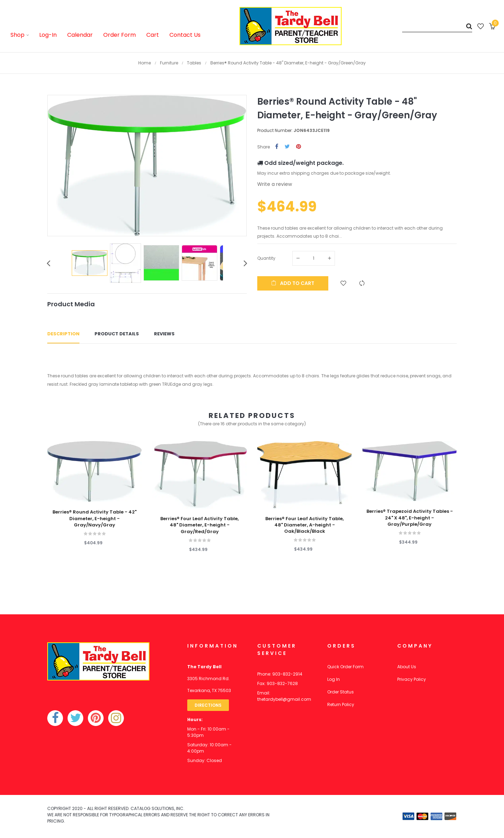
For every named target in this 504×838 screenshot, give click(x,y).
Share (277, 147)
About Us (407, 667)
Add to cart (293, 283)
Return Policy (341, 704)
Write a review (275, 184)
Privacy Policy (412, 679)
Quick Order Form (345, 667)
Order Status (341, 692)
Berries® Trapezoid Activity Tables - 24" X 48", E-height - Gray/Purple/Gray (410, 518)
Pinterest (299, 147)
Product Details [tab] (117, 334)
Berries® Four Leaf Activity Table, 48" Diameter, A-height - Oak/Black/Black (304, 525)
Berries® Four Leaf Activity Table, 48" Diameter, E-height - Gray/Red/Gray (199, 525)
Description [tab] (63, 334)
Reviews (164, 334)
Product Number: (275, 130)
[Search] (437, 26)
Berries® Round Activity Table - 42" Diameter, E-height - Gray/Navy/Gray (94, 518)
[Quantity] (314, 258)
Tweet (287, 147)
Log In (334, 679)
